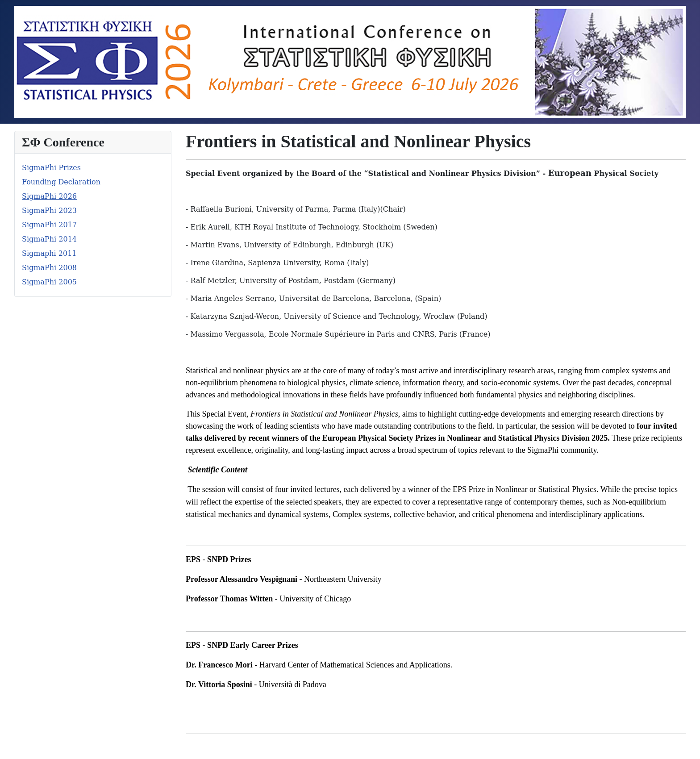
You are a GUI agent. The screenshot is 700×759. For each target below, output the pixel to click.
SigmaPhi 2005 (49, 282)
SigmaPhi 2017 (49, 225)
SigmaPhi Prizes (51, 168)
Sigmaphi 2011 (49, 253)
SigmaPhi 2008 (49, 268)
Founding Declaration (61, 182)
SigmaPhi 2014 (49, 239)
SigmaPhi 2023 (49, 211)
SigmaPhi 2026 (49, 196)
